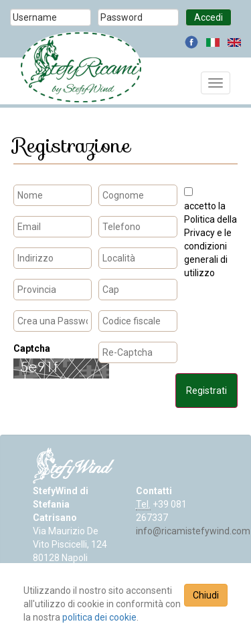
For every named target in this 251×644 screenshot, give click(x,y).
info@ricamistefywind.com (193, 531)
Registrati (206, 391)
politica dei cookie (99, 617)
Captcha (32, 348)
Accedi (208, 17)
